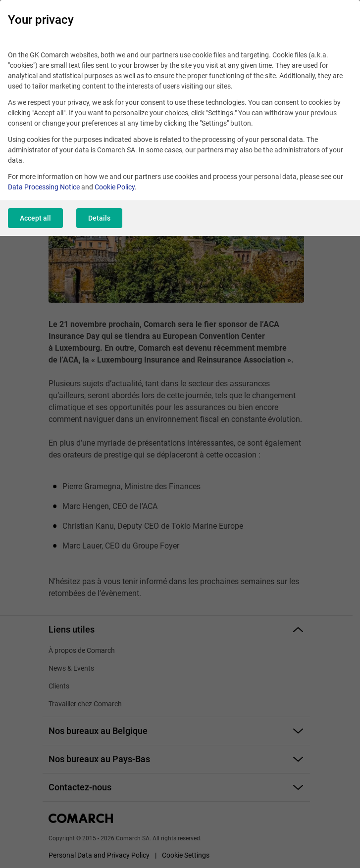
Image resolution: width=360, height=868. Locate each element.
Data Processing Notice (44, 187)
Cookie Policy (115, 187)
